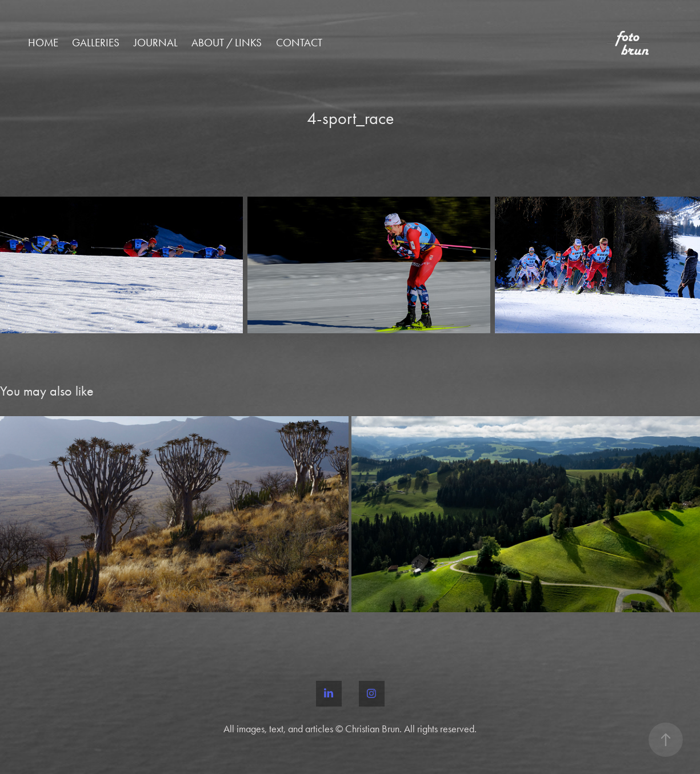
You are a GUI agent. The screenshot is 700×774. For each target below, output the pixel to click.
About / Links (227, 43)
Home (43, 43)
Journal (156, 43)
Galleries (96, 43)
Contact (299, 43)
